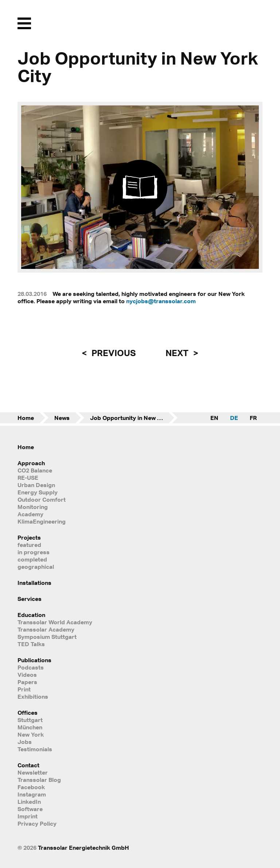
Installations (34, 583)
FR (253, 418)
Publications (34, 660)
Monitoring (33, 507)
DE (234, 418)
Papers (27, 682)
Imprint (28, 816)
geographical (36, 567)
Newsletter (33, 772)
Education (31, 615)
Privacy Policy (37, 823)
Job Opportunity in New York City (134, 418)
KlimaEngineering (42, 521)
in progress (34, 552)
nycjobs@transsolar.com (161, 301)
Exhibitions (33, 697)
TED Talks (31, 644)
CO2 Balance (35, 470)
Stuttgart (30, 720)
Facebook (31, 787)
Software (30, 809)
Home (26, 418)
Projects (29, 537)
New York (31, 734)
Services (30, 599)
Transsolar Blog (39, 780)
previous (113, 353)
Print (24, 689)
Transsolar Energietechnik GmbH (83, 848)
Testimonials (35, 749)
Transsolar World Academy (55, 622)
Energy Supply (38, 492)
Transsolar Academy (46, 629)
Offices (28, 713)
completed (32, 559)
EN (214, 418)
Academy (30, 514)
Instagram (32, 794)
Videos (27, 675)
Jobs (25, 742)
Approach (31, 463)
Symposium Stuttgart (47, 637)
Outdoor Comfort (42, 499)
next (178, 353)
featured (29, 545)
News (62, 418)
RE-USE (28, 478)
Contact (28, 765)
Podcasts (31, 667)
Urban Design (36, 485)
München (30, 727)
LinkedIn (29, 802)
